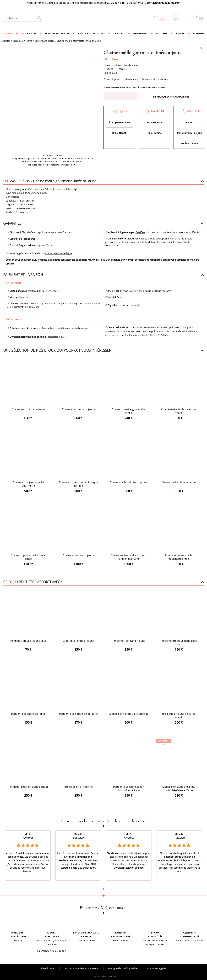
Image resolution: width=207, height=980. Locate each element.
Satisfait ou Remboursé (22, 239)
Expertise (199, 34)
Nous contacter (163, 291)
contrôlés (155, 936)
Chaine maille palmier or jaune (129, 482)
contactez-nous (56, 337)
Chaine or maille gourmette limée (129, 411)
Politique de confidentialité (123, 968)
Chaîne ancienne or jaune (78, 555)
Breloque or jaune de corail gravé (179, 716)
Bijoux (180, 34)
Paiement (17, 933)
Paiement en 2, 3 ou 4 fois (52, 940)
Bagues (31, 34)
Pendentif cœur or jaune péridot (28, 787)
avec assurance (86, 940)
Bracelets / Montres (91, 34)
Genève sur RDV (189, 143)
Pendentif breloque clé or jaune (78, 714)
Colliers (119, 34)
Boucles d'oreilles (57, 34)
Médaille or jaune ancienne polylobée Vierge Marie (179, 788)
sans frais (52, 944)
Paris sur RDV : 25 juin (189, 133)
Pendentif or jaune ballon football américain (129, 788)
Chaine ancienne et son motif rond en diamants (129, 557)
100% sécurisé (17, 936)
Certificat (140, 232)
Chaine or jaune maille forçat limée (28, 557)
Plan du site (47, 968)
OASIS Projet (96, 976)
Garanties (131, 79)
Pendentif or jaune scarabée (28, 714)
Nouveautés (10, 34)
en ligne (17, 940)
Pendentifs (140, 34)
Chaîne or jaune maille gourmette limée (179, 557)
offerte (86, 936)
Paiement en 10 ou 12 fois (52, 951)
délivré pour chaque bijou (190, 940)
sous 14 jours (121, 940)
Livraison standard (86, 933)
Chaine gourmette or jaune (28, 409)
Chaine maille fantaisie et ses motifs (179, 411)
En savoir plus (112, 79)
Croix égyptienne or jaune (78, 641)
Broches (162, 34)
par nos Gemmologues (155, 940)
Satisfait (121, 933)
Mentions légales (157, 968)
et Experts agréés (155, 944)
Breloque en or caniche (79, 787)
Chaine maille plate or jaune (179, 482)
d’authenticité (190, 936)
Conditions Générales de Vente (81, 968)
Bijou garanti (119, 133)
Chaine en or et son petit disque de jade (79, 484)
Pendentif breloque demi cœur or (179, 643)
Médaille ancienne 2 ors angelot (129, 714)
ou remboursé (121, 936)
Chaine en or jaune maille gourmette (28, 484)
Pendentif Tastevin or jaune (129, 641)
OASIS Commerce (109, 976)
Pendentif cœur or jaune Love (28, 641)
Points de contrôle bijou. (59, 253)
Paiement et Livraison (154, 79)
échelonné (52, 936)
